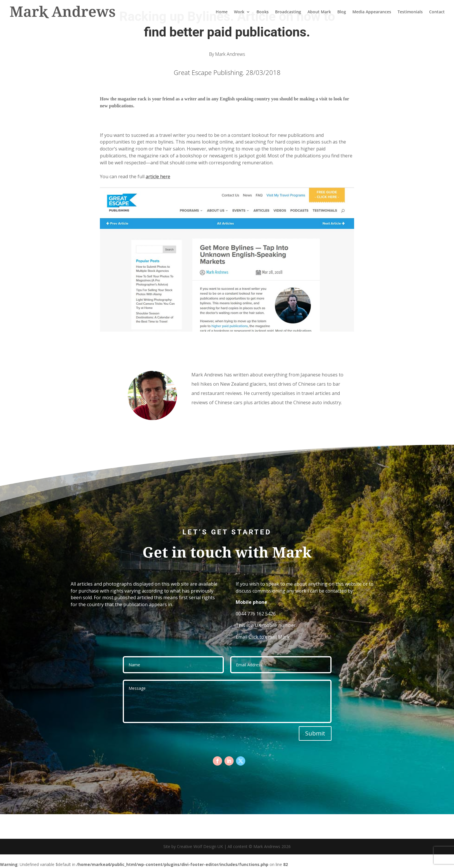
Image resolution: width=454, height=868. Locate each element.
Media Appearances (372, 12)
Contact (437, 12)
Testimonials (410, 12)
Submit (315, 733)
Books (263, 12)
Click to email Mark (269, 637)
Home (222, 12)
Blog (342, 12)
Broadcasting (288, 12)
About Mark (319, 12)
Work (239, 12)
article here (158, 176)
